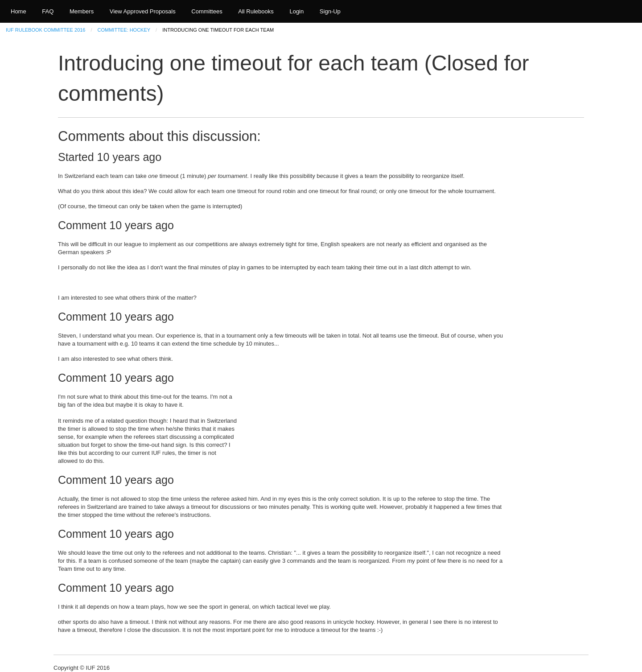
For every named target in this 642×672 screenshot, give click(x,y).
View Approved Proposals (143, 11)
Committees (207, 11)
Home (19, 11)
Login (296, 11)
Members (82, 11)
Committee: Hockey (124, 30)
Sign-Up (330, 11)
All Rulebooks (256, 11)
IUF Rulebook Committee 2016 (45, 30)
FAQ (48, 11)
